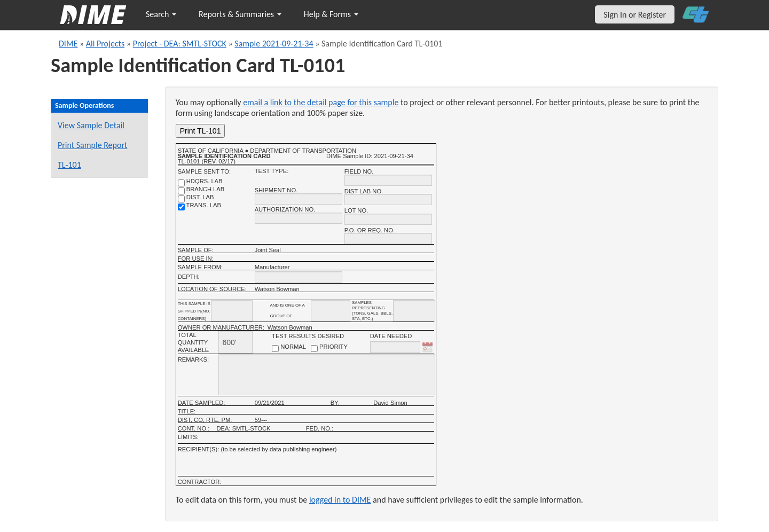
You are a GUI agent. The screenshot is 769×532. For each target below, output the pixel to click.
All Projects (105, 44)
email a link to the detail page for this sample (321, 102)
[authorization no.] (299, 218)
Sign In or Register (635, 15)
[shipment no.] (299, 199)
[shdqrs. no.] (181, 183)
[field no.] (388, 180)
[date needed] (395, 347)
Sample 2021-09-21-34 (274, 44)
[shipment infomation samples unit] (414, 311)
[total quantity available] (236, 342)
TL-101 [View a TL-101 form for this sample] (69, 165)
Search (161, 14)
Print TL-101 (201, 131)
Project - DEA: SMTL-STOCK (180, 44)
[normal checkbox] (275, 349)
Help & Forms (331, 14)
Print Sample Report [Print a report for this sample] (92, 145)
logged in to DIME (340, 500)
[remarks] (327, 375)
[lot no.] (388, 219)
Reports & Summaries (240, 14)
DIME (68, 44)
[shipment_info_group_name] (331, 311)
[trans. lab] (181, 207)
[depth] (299, 277)
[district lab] (181, 199)
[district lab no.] (388, 199)
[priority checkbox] (314, 349)
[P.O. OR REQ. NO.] (388, 238)
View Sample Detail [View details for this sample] (91, 125)
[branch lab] (181, 191)
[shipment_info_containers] (232, 311)
